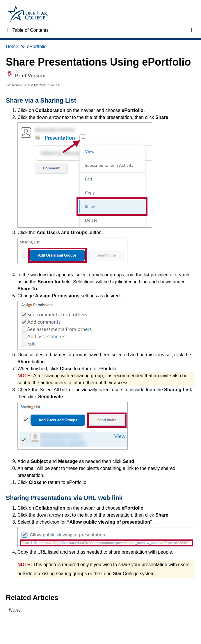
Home (12, 46)
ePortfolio (37, 46)
